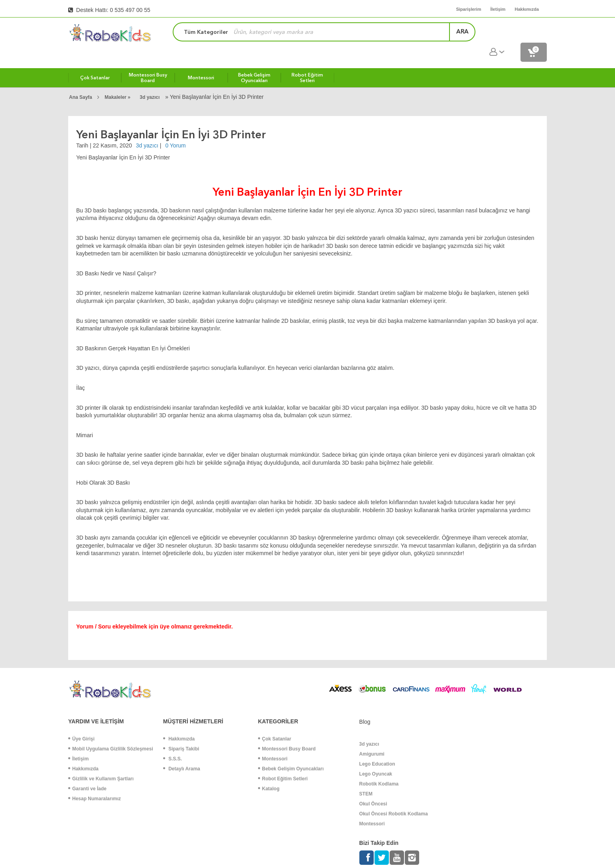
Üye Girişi (81, 722)
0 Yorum (175, 129)
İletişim (78, 742)
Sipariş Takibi (181, 732)
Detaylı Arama (182, 752)
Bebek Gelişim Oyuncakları (291, 752)
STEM (366, 777)
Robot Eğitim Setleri (283, 762)
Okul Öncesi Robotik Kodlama (394, 797)
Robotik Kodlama (379, 767)
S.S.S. (172, 742)
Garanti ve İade (87, 772)
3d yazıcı (150, 81)
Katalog (269, 772)
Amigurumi (372, 737)
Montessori (273, 742)
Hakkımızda (83, 752)
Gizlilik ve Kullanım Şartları (101, 762)
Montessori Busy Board (287, 732)
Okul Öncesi (373, 787)
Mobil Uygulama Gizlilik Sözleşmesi (111, 732)
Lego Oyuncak (376, 757)
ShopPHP (591, 860)
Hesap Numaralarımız (95, 782)
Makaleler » (118, 81)
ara (445, 33)
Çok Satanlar (275, 722)
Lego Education (377, 747)
